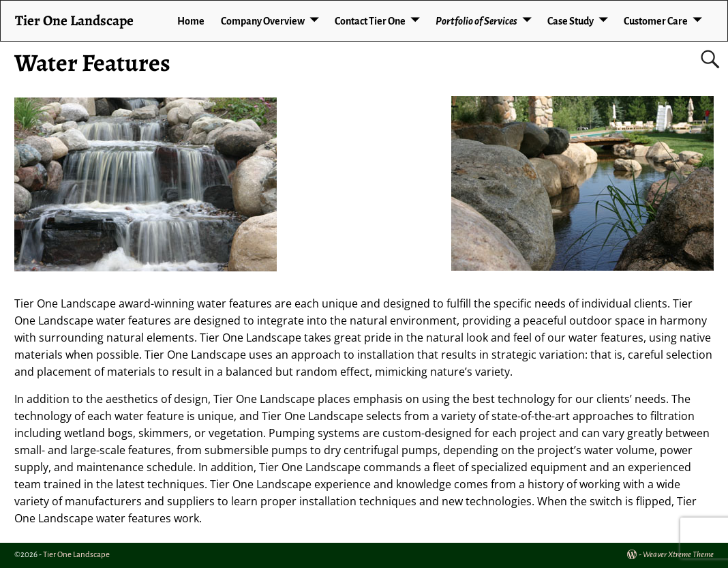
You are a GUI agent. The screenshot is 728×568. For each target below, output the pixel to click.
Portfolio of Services (476, 21)
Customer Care (656, 21)
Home (191, 21)
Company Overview (263, 21)
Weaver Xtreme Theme (678, 555)
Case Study (571, 21)
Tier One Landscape (74, 20)
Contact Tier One (370, 21)
